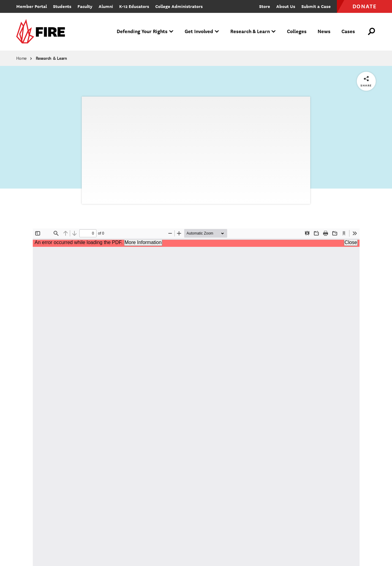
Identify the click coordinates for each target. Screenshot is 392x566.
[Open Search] (372, 32)
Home (21, 58)
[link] (43, 32)
